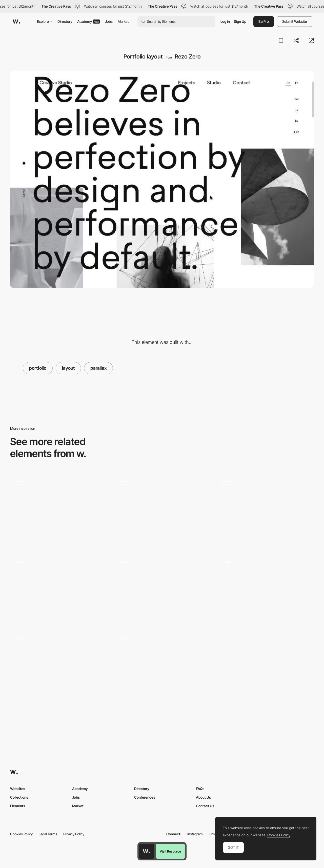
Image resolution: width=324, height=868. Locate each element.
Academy (89, 21)
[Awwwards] (16, 22)
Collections (19, 797)
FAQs (200, 789)
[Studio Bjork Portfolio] (162, 588)
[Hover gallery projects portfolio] (265, 510)
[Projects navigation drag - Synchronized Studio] (162, 510)
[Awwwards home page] (147, 851)
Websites (18, 789)
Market (123, 21)
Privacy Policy (74, 834)
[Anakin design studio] (162, 666)
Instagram (195, 834)
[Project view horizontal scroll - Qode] (59, 510)
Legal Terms (48, 834)
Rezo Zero (188, 56)
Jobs (109, 21)
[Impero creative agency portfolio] (59, 666)
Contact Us (205, 806)
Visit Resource (170, 851)
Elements (18, 806)
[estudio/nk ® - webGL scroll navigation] (265, 588)
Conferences (145, 797)
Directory (65, 21)
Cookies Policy (21, 834)
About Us (203, 797)
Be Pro (264, 21)
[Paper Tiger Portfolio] (59, 588)
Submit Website (295, 21)
